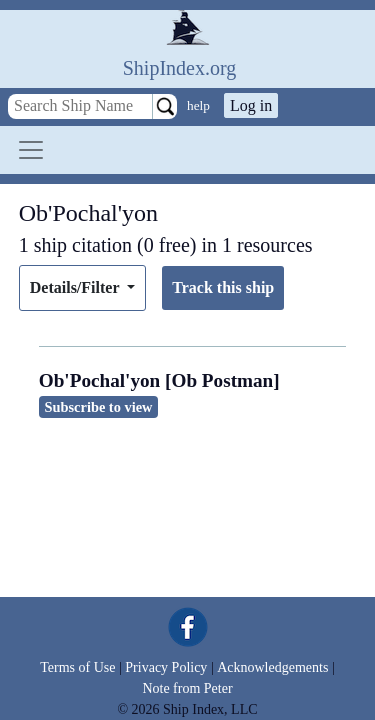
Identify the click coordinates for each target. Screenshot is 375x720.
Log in (251, 105)
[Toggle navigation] (31, 150)
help (198, 105)
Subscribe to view (99, 407)
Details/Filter (76, 287)
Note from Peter (187, 688)
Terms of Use (77, 667)
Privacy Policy (166, 667)
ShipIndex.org (180, 68)
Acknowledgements (272, 667)
